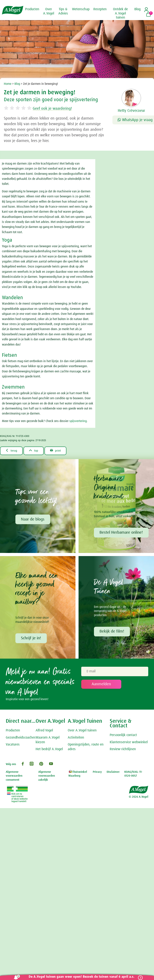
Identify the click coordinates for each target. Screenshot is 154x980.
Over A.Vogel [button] (49, 11)
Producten (13, 731)
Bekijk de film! (112, 632)
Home (8, 84)
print (57, 451)
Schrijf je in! (31, 639)
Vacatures (13, 745)
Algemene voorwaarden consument (14, 776)
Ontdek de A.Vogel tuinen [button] (120, 13)
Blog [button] (137, 9)
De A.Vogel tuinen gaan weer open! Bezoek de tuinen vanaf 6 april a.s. (81, 977)
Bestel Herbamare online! (121, 533)
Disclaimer (113, 772)
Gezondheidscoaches (21, 738)
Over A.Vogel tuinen (82, 731)
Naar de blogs (33, 520)
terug (12, 451)
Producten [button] (32, 9)
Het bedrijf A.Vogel (49, 750)
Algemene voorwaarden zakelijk (47, 776)
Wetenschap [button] (81, 9)
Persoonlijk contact (123, 735)
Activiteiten (76, 738)
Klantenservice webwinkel (129, 743)
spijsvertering (78, 421)
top (35, 451)
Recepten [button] (100, 9)
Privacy (97, 772)
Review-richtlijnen (123, 750)
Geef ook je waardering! (54, 109)
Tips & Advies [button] (63, 11)
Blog (17, 84)
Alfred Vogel (44, 731)
